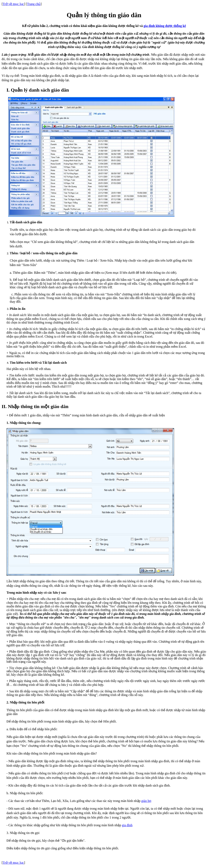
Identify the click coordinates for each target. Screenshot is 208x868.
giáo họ (146, 801)
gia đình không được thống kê (165, 26)
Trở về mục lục (13, 4)
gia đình (127, 825)
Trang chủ (34, 4)
